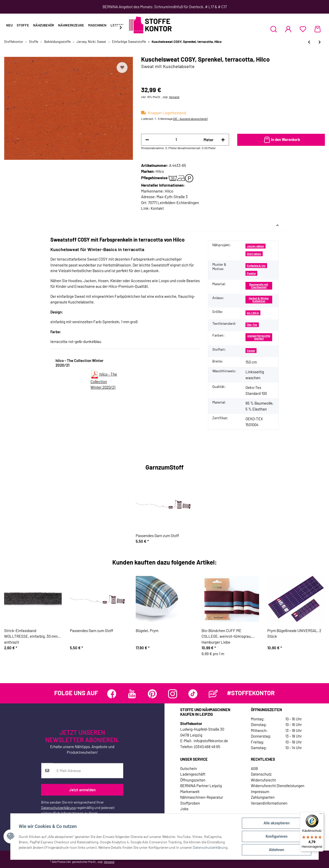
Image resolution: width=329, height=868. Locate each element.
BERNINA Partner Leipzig (201, 786)
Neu (9, 25)
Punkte (251, 273)
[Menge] (176, 140)
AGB (254, 768)
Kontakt (157, 208)
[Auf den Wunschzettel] (122, 68)
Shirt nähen (254, 254)
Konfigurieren (276, 836)
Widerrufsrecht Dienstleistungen (278, 786)
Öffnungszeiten (193, 780)
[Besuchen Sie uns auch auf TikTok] (193, 694)
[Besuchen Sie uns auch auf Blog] (213, 694)
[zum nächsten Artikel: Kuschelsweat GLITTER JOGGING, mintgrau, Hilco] (320, 42)
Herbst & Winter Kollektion (259, 300)
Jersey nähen (255, 246)
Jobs (184, 809)
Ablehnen (276, 850)
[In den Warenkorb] (281, 140)
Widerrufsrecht (263, 780)
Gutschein (189, 768)
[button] (274, 29)
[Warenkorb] (318, 29)
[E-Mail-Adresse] (88, 771)
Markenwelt (190, 791)
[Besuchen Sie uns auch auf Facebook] (112, 694)
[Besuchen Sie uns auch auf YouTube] (132, 694)
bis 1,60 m (253, 313)
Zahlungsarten (263, 797)
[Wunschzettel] (303, 29)
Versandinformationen (269, 803)
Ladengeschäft (193, 774)
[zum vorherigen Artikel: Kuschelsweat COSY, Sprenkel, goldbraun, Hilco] (309, 42)
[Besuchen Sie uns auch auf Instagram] (173, 694)
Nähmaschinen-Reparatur (202, 797)
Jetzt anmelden (82, 790)
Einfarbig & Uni (256, 266)
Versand (174, 97)
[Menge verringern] (147, 140)
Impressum (260, 791)
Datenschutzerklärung (58, 808)
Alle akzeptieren (276, 823)
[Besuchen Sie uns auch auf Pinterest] (152, 694)
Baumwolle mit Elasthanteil (259, 286)
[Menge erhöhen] (223, 140)
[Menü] (321, 815)
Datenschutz (261, 774)
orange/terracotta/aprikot (259, 337)
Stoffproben (190, 803)
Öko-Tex (252, 325)
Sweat (251, 351)
